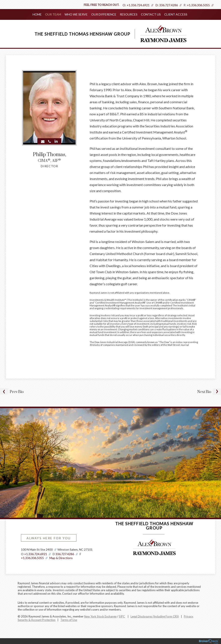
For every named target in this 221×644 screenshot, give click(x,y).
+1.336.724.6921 (138, 5)
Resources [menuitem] (129, 14)
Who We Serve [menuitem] (76, 14)
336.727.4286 (169, 5)
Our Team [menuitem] (53, 14)
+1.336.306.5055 (198, 5)
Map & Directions (61, 557)
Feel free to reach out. (102, 5)
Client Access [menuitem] (176, 14)
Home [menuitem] (37, 14)
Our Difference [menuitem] (104, 14)
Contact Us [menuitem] (151, 14)
